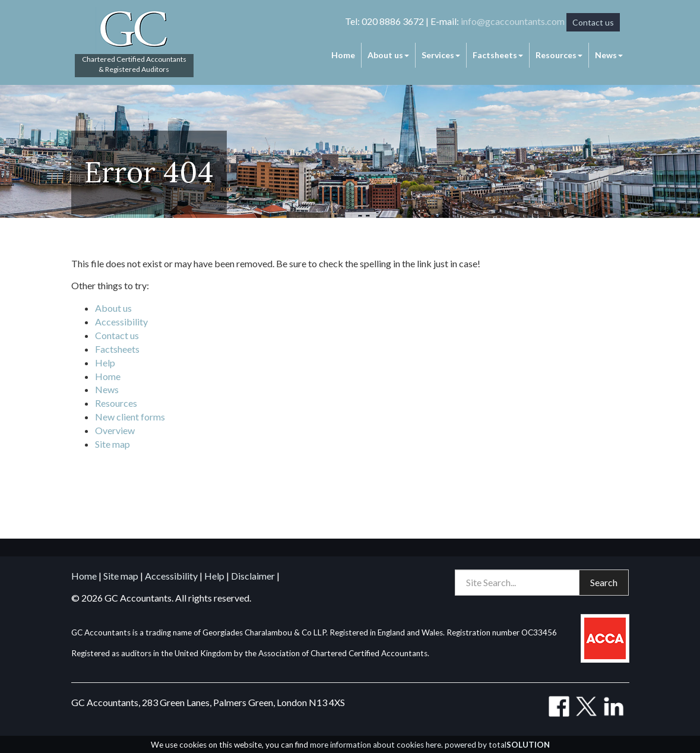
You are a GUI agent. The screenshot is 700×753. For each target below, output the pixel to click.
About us (388, 55)
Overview (115, 430)
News (609, 55)
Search (604, 582)
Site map (113, 444)
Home (343, 55)
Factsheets (498, 55)
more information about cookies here (376, 745)
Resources (559, 55)
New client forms (130, 417)
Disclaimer (253, 576)
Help (105, 363)
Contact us (593, 22)
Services (441, 55)
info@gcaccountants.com (513, 21)
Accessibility (121, 322)
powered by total (497, 745)
